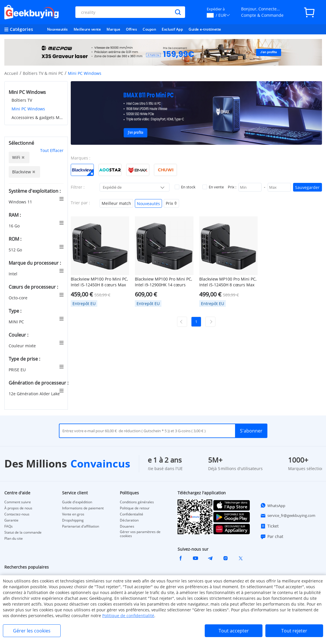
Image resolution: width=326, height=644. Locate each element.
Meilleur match (116, 203)
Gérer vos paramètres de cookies (140, 534)
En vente (213, 187)
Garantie (11, 520)
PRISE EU (18, 370)
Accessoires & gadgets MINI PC (38, 117)
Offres (131, 29)
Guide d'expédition (77, 502)
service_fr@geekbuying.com (288, 516)
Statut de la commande (23, 532)
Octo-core (19, 298)
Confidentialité (132, 514)
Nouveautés (57, 29)
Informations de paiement (83, 508)
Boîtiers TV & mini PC (43, 73)
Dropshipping (73, 520)
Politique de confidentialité (128, 616)
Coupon (149, 29)
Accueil (11, 73)
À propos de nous (18, 508)
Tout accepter (234, 631)
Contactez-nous (17, 514)
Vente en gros (73, 514)
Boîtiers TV (22, 100)
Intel (14, 274)
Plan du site (14, 539)
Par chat (272, 537)
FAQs (9, 526)
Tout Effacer (52, 150)
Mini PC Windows (28, 109)
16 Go (15, 226)
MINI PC (17, 322)
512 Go (16, 250)
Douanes (127, 526)
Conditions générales (137, 502)
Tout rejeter (294, 631)
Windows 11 (21, 202)
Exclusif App (172, 29)
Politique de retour (135, 508)
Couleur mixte (23, 346)
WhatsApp (273, 505)
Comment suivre (18, 502)
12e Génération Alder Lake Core (40, 394)
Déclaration (129, 520)
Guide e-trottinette (205, 29)
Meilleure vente (87, 29)
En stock (185, 187)
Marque (113, 29)
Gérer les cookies (32, 631)
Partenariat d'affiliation (81, 526)
